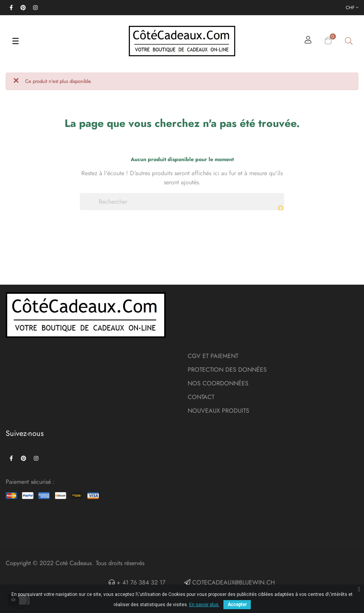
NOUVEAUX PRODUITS (218, 411)
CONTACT (201, 397)
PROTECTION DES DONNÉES (227, 370)
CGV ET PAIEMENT (213, 356)
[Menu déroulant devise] (352, 8)
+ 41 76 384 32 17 (140, 582)
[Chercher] (182, 202)
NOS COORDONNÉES (218, 383)
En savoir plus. (204, 605)
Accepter (237, 605)
